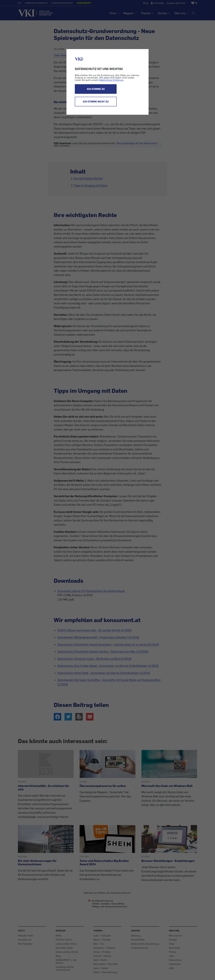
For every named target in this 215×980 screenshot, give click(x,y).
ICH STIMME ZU (96, 89)
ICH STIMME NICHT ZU (96, 102)
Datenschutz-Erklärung (111, 80)
